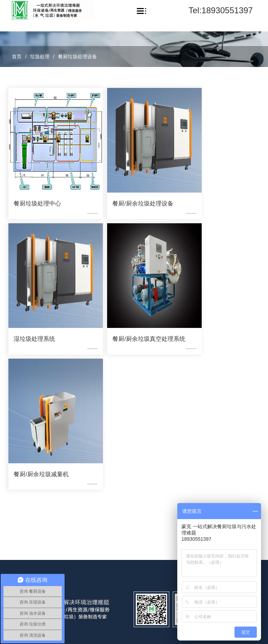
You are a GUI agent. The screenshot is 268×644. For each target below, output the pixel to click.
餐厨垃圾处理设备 (77, 57)
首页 (17, 57)
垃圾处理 (40, 57)
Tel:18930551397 (221, 10)
